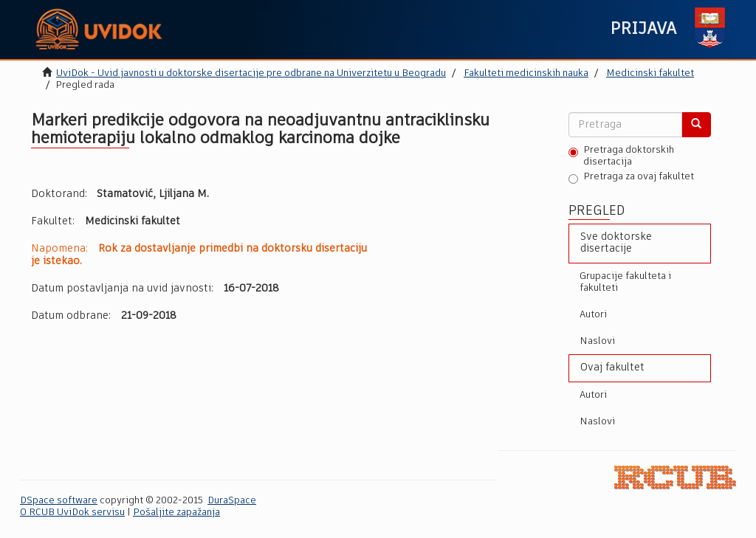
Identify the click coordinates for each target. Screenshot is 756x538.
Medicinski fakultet (650, 73)
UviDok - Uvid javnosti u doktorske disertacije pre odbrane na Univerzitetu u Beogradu (251, 73)
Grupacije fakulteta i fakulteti (625, 282)
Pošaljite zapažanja (176, 513)
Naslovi (597, 341)
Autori (593, 315)
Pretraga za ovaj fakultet (631, 178)
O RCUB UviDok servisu (72, 513)
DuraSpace (232, 501)
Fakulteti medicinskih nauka (526, 73)
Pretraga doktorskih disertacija (621, 156)
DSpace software (59, 501)
